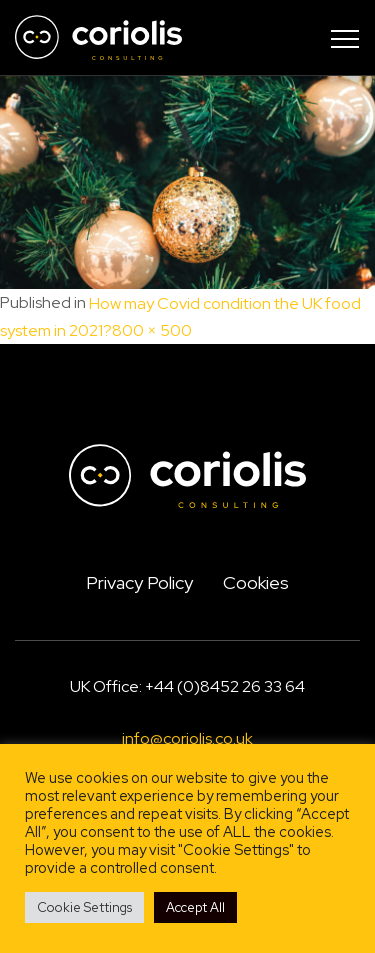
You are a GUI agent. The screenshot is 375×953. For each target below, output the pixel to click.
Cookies (256, 582)
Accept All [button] (195, 907)
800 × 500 (152, 331)
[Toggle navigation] (345, 38)
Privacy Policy (139, 582)
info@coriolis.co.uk (187, 738)
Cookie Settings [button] (84, 907)
